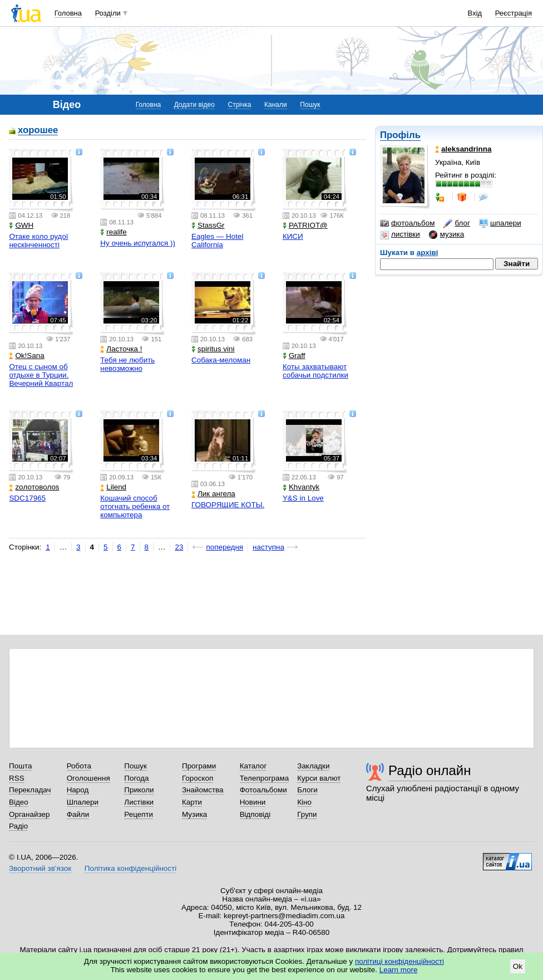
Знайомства (203, 790)
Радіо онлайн (430, 770)
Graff (294, 356)
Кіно (304, 802)
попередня (224, 547)
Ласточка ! (121, 349)
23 (179, 547)
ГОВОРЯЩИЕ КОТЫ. (228, 505)
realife (113, 232)
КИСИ (293, 236)
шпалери (500, 223)
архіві (428, 253)
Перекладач (30, 790)
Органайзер (29, 814)
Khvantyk (301, 487)
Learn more (399, 970)
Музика (194, 814)
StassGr (208, 225)
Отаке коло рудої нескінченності (38, 241)
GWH (21, 225)
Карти (192, 802)
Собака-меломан (221, 360)
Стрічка (239, 105)
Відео (19, 802)
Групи (307, 814)
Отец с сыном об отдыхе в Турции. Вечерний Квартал (41, 375)
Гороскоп (198, 778)
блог (456, 223)
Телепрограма (265, 778)
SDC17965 (27, 498)
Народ (78, 790)
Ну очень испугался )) (138, 243)
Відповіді (255, 814)
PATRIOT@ (305, 225)
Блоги (307, 790)
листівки (400, 234)
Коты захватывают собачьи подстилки (315, 371)
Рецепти (139, 814)
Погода (136, 778)
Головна (68, 13)
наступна (268, 547)
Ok (518, 966)
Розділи (108, 13)
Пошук (310, 105)
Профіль (400, 135)
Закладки (313, 766)
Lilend (113, 487)
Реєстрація (514, 13)
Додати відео (194, 105)
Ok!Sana (26, 356)
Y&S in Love (303, 498)
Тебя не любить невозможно (127, 364)
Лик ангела (213, 494)
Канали (276, 105)
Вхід (475, 13)
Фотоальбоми (263, 790)
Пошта (20, 766)
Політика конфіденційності (130, 868)
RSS (17, 778)
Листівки (139, 802)
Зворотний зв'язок (40, 868)
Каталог (253, 766)
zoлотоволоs (34, 487)
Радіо (18, 826)
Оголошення (88, 778)
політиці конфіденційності (399, 961)
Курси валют (319, 778)
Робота (79, 766)
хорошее (38, 131)
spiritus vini (213, 349)
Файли (78, 814)
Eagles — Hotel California (217, 241)
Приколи (139, 790)
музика (446, 234)
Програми (199, 766)
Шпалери (83, 802)
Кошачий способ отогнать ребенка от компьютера (135, 506)
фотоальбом (407, 223)
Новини (253, 802)
